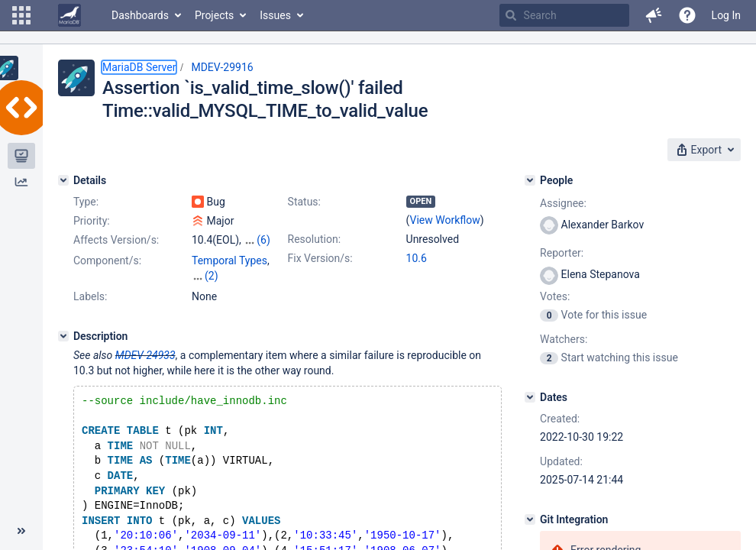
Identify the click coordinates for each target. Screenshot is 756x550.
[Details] (63, 180)
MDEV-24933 (145, 355)
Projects (214, 15)
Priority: (92, 221)
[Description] (63, 336)
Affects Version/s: (116, 240)
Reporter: (562, 253)
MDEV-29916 (222, 67)
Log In (726, 15)
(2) (212, 276)
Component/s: (107, 260)
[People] (530, 180)
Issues (275, 15)
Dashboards (140, 15)
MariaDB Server (139, 67)
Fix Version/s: (320, 258)
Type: (86, 202)
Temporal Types (229, 260)
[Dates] (530, 397)
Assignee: (563, 203)
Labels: (90, 296)
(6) (263, 240)
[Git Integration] (530, 519)
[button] (21, 15)
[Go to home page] (69, 15)
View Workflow (445, 220)
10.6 (417, 258)
